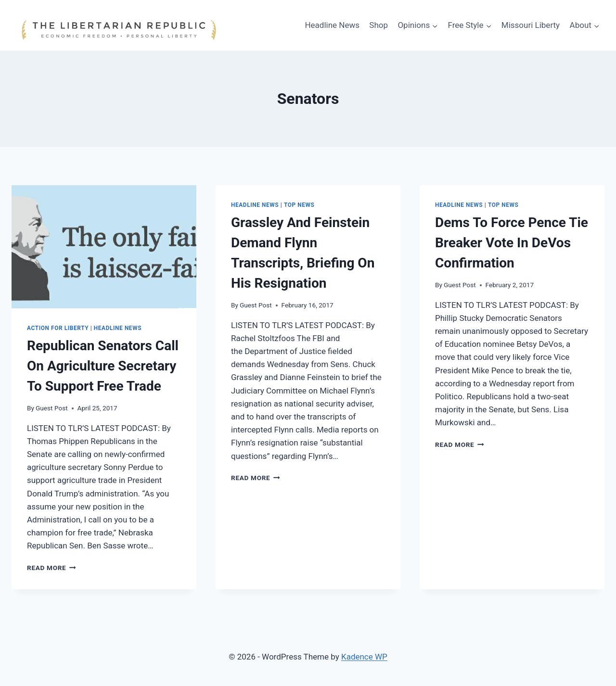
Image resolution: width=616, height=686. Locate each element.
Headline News (332, 25)
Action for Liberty (58, 328)
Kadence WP (364, 657)
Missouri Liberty (531, 25)
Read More (51, 568)
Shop (379, 25)
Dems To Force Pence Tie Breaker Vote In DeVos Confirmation (512, 243)
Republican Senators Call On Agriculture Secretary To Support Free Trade (103, 366)
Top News (299, 205)
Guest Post (52, 408)
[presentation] (104, 247)
